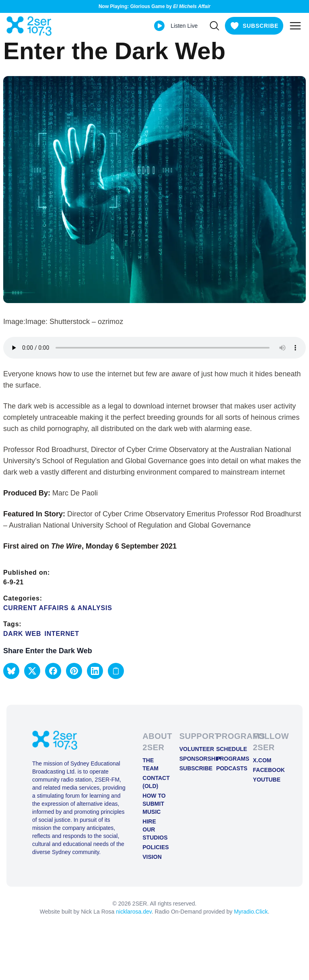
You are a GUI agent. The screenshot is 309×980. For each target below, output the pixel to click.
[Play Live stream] (159, 26)
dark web (22, 634)
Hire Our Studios (154, 829)
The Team (150, 764)
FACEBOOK (265, 770)
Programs (228, 759)
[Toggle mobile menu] (295, 26)
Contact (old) (154, 782)
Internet (62, 634)
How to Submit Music (154, 804)
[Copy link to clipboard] (116, 671)
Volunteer (191, 749)
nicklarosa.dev (134, 912)
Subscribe (191, 768)
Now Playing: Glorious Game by (154, 6)
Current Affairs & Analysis (58, 608)
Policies (154, 847)
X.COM (262, 760)
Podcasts (228, 768)
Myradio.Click (251, 912)
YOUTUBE (265, 780)
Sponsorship (191, 759)
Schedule (228, 749)
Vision (152, 857)
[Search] (214, 26)
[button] (11, 671)
